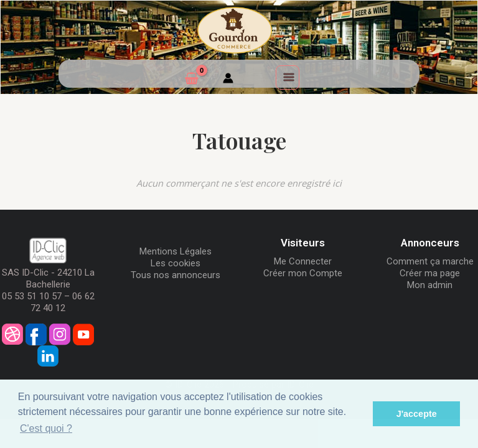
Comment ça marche (430, 261)
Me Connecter (303, 261)
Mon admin (430, 285)
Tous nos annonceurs (176, 275)
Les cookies (176, 263)
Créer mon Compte (303, 273)
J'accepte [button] (417, 414)
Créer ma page (430, 273)
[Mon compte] (228, 80)
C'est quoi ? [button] (46, 428)
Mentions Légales (176, 251)
